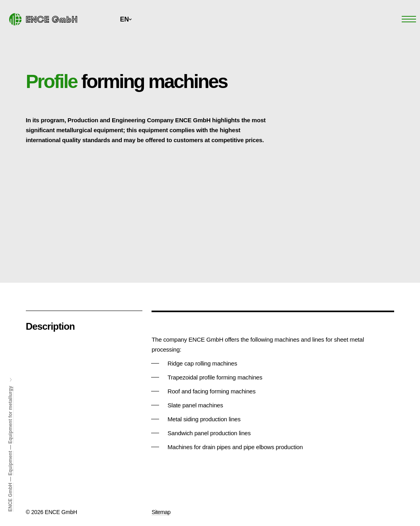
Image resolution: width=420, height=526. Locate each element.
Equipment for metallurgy (10, 415)
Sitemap (161, 512)
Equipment (10, 463)
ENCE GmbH (10, 497)
